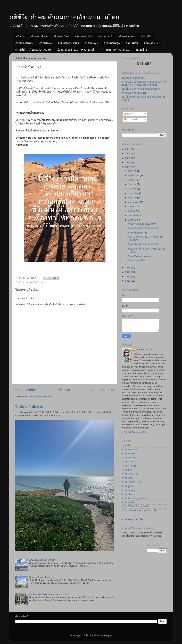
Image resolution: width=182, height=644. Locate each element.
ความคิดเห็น (131, 119)
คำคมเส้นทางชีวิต (136, 261)
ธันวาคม (133, 171)
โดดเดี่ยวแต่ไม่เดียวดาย (29, 407)
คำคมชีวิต (146, 36)
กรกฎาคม (133, 193)
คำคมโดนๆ (46, 43)
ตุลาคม (132, 180)
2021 (128, 162)
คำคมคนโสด (61, 36)
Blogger (108, 635)
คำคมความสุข (127, 36)
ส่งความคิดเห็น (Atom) (41, 397)
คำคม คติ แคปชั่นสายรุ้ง (42, 577)
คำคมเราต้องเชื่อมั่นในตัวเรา (142, 224)
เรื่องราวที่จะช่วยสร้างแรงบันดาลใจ (76, 50)
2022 (128, 158)
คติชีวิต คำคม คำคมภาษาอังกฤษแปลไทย (64, 17)
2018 (128, 272)
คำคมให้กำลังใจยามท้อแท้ (135, 507)
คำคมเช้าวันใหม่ (24, 43)
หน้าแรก (21, 36)
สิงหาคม (133, 189)
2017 (128, 276)
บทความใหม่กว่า (27, 390)
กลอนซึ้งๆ (142, 50)
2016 (128, 281)
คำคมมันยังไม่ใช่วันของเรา (43, 560)
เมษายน (132, 207)
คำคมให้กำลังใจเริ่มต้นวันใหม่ (143, 228)
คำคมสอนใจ (151, 43)
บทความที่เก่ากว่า (102, 390)
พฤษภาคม (133, 202)
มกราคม (133, 220)
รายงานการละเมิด (132, 519)
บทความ (129, 114)
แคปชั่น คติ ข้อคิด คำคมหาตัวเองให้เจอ (49, 594)
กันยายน (133, 184)
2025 (128, 149)
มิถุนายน (133, 198)
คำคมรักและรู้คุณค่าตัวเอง (116, 50)
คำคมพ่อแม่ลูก (112, 43)
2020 (128, 167)
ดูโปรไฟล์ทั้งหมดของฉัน (134, 432)
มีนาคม (132, 211)
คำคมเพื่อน (132, 43)
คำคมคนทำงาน (40, 36)
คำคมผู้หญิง (91, 43)
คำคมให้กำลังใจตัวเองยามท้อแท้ (33, 50)
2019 (128, 267)
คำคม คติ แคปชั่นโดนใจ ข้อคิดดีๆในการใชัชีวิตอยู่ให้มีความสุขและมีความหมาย (144, 83)
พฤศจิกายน (134, 175)
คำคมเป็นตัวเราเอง (68, 43)
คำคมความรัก (106, 36)
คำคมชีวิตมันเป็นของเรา (140, 256)
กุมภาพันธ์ (133, 216)
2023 (128, 154)
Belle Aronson (145, 349)
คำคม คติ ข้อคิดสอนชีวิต (134, 93)
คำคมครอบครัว (83, 36)
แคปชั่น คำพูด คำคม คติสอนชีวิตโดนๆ (141, 89)
